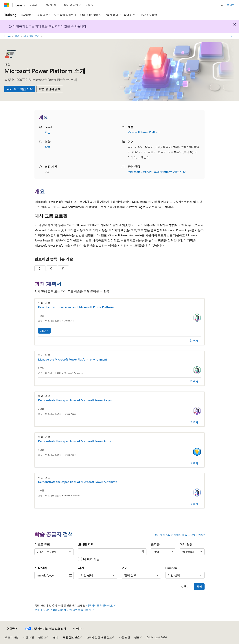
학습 (17, 36)
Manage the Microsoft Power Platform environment (73, 359)
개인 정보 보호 (71, 637)
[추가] (194, 341)
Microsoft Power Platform (144, 132)
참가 (56, 637)
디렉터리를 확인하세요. (100, 605)
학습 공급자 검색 (50, 89)
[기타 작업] (231, 36)
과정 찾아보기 (32, 36)
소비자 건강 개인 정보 (99, 637)
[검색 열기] (222, 5)
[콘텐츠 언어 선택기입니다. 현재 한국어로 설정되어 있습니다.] (12, 629)
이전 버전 (28, 637)
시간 (81, 568)
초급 (48, 132)
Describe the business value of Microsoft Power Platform (76, 307)
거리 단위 (186, 544)
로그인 (231, 5)
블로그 (42, 637)
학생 (48, 147)
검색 (199, 586)
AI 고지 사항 (11, 637)
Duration (171, 568)
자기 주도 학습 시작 (20, 89)
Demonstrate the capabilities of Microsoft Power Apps (74, 441)
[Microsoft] (7, 5)
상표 (137, 637)
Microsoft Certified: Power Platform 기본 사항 (157, 172)
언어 (125, 568)
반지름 (155, 544)
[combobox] (112, 552)
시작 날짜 (41, 568)
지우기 (185, 586)
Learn (8, 36)
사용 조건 (124, 637)
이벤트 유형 (42, 544)
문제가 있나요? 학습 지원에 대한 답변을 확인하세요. (64, 610)
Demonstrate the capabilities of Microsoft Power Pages (75, 400)
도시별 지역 (86, 544)
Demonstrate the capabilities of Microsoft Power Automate (78, 482)
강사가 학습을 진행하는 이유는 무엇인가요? (179, 535)
